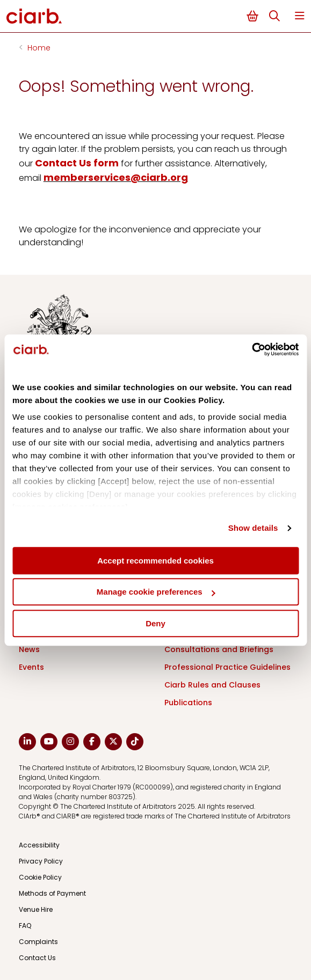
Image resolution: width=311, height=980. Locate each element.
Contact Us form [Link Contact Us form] (77, 163)
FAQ (25, 926)
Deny (155, 623)
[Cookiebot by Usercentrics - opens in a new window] (252, 349)
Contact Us (37, 958)
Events (31, 667)
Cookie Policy (40, 877)
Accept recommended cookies (155, 561)
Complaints (38, 942)
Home (39, 48)
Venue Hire (36, 909)
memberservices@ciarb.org (116, 177)
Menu (300, 16)
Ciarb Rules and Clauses (212, 685)
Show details (253, 528)
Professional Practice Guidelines (227, 667)
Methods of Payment (52, 893)
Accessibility (39, 845)
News (29, 649)
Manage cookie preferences (156, 592)
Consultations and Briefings (219, 649)
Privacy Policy (41, 861)
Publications (188, 703)
